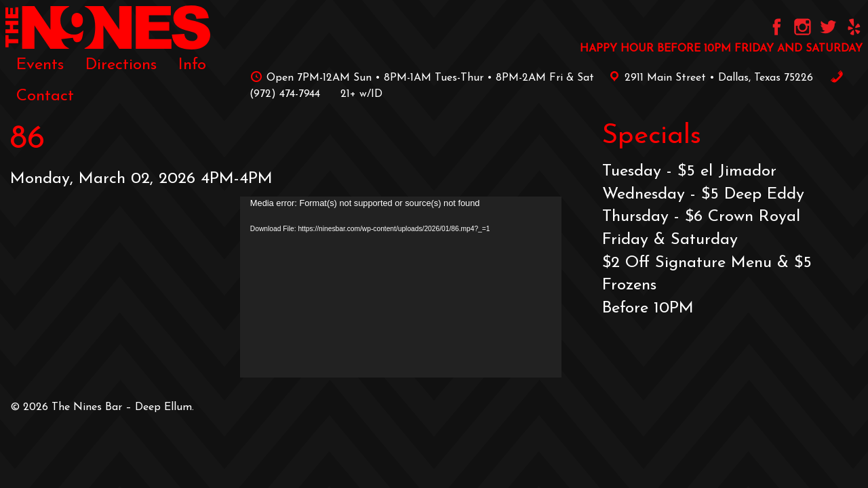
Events (40, 65)
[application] (401, 287)
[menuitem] (40, 65)
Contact (45, 96)
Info (192, 65)
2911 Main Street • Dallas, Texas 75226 (709, 78)
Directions (121, 65)
